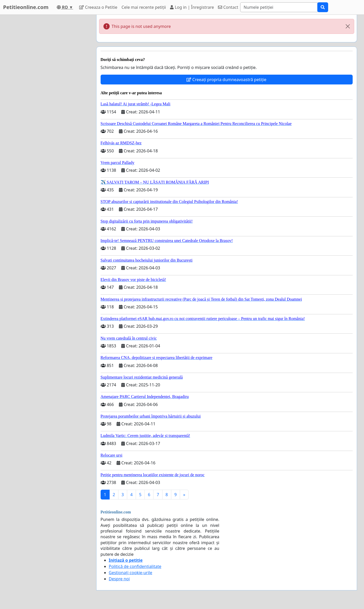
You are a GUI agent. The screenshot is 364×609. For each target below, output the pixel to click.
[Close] (348, 26)
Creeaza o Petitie (98, 7)
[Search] (279, 7)
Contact (228, 7)
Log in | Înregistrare (192, 7)
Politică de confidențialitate (135, 566)
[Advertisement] (46, 92)
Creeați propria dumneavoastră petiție (226, 80)
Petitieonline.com (26, 7)
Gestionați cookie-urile (131, 573)
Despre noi (119, 579)
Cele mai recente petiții (144, 7)
